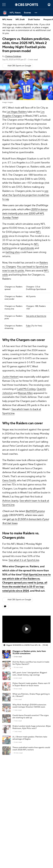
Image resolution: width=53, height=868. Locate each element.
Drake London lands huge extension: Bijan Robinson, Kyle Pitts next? (32, 727)
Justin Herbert (10, 377)
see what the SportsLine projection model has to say (26, 195)
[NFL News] (15, 13)
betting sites (13, 252)
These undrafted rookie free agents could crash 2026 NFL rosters (31, 749)
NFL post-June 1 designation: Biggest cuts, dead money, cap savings (30, 674)
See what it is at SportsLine (24, 560)
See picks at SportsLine (36, 316)
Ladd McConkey (26, 389)
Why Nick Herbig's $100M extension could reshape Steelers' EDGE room (29, 706)
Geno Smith (9, 481)
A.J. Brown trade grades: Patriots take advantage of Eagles (30, 738)
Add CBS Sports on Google (19, 66)
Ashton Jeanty (10, 501)
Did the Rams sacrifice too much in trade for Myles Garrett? (31, 663)
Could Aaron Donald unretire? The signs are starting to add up (31, 717)
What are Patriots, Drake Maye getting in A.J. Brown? (31, 695)
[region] (26, 629)
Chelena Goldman (13, 56)
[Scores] (27, 13)
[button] (36, 13)
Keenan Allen (25, 393)
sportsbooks (27, 248)
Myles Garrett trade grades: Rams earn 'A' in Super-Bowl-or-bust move (31, 685)
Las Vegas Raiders (17, 112)
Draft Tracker (34, 20)
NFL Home (7, 20)
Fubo (28, 326)
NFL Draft (20, 20)
